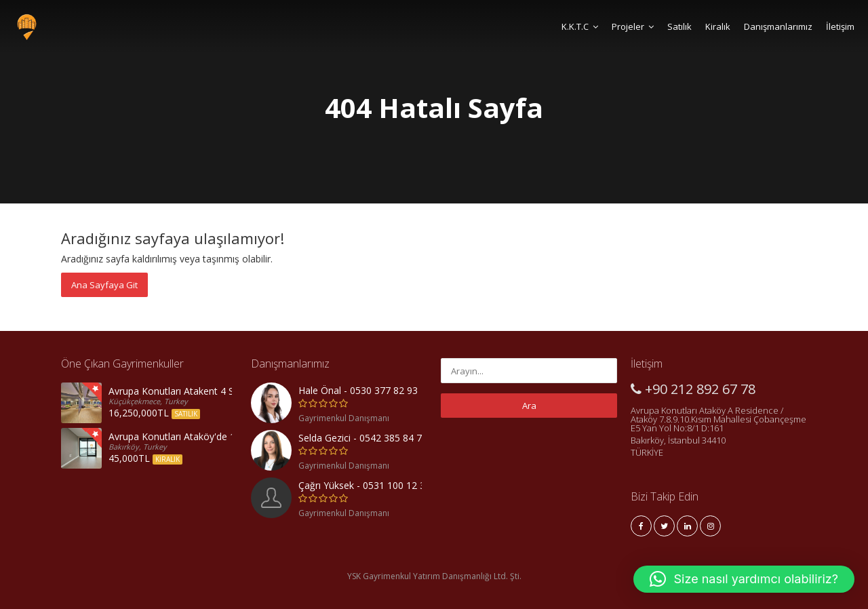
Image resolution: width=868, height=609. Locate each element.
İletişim (840, 26)
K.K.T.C (580, 26)
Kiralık (718, 26)
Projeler (633, 26)
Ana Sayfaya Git (104, 285)
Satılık (679, 26)
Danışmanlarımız (778, 26)
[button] (744, 579)
